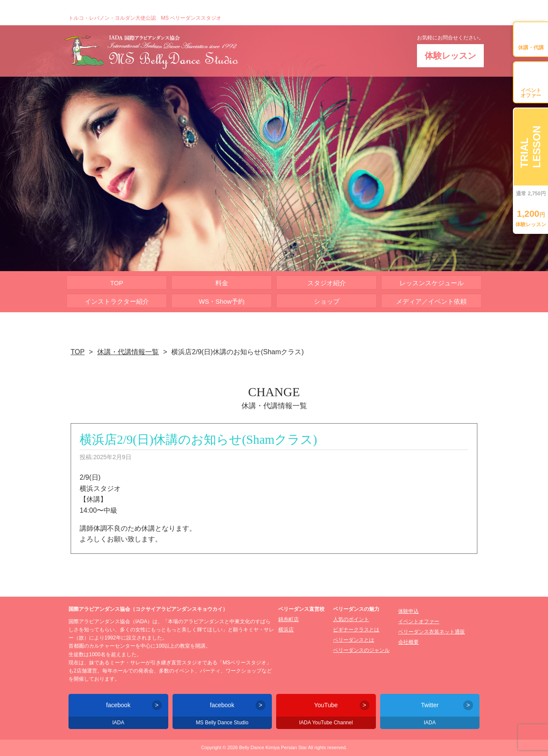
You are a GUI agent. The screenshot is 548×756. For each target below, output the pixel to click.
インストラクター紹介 (117, 301)
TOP (117, 283)
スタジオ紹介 (327, 283)
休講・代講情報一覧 (128, 352)
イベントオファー (419, 622)
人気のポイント (351, 619)
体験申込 (408, 611)
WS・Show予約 (222, 301)
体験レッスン (450, 56)
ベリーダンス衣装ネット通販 (432, 632)
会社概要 (408, 642)
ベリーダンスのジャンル (361, 650)
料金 (222, 283)
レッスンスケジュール (432, 283)
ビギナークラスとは (356, 630)
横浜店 (286, 630)
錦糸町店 (289, 619)
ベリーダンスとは (354, 640)
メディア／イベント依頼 (431, 301)
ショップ (327, 301)
